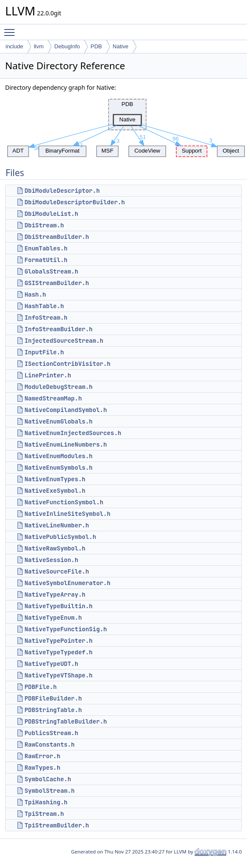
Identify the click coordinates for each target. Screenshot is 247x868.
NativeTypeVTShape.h (58, 675)
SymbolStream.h (49, 791)
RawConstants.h (49, 744)
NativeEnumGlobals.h (58, 421)
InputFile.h (44, 352)
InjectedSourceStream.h (64, 341)
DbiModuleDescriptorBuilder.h (74, 202)
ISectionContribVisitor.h (67, 364)
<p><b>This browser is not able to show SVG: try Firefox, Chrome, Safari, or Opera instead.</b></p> (126, 126)
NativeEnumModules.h (58, 456)
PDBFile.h (41, 687)
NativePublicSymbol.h (60, 537)
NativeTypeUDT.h (51, 664)
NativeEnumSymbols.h (58, 468)
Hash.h (35, 294)
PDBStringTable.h (53, 710)
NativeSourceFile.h (57, 571)
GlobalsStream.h (51, 271)
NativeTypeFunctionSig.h (65, 629)
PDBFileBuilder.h (53, 698)
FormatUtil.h (46, 260)
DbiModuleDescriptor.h (62, 191)
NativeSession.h (51, 560)
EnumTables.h (46, 248)
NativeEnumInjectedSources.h (73, 433)
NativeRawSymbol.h (55, 548)
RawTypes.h (42, 768)
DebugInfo (67, 46)
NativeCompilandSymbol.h (65, 410)
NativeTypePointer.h (58, 641)
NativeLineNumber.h (57, 525)
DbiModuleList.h (51, 214)
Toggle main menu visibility (12, 29)
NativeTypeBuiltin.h (58, 606)
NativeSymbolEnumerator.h (67, 583)
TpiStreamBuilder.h (57, 825)
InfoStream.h (46, 318)
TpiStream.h (44, 814)
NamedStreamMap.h (53, 398)
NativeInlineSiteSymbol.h (67, 514)
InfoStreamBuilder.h (58, 329)
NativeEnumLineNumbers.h (65, 444)
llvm (39, 46)
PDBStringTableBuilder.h (65, 721)
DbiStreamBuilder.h (57, 237)
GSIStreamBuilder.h (57, 283)
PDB (96, 46)
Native (121, 46)
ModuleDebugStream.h (58, 387)
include (14, 46)
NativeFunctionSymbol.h (64, 502)
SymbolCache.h (48, 779)
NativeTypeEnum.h (53, 618)
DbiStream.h (44, 225)
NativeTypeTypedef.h (58, 652)
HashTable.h (44, 306)
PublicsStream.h (51, 733)
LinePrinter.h (48, 375)
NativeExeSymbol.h (55, 491)
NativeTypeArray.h (55, 594)
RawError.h (42, 756)
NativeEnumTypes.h (55, 479)
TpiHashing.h (46, 802)
